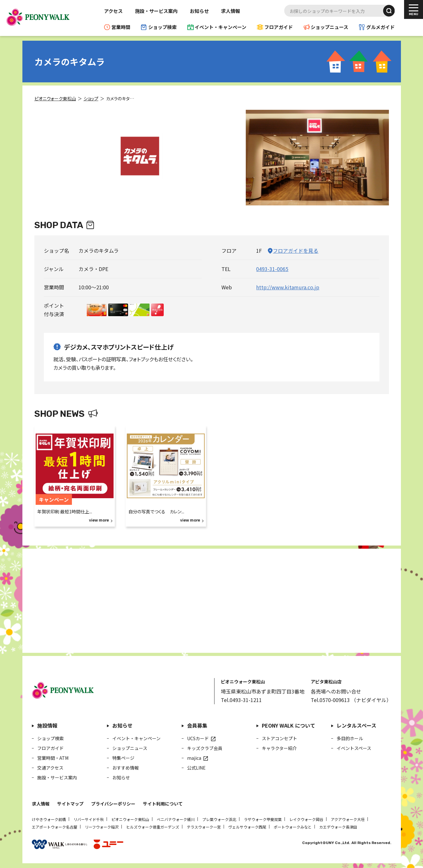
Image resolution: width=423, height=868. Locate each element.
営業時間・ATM (53, 758)
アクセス (113, 11)
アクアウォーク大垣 (348, 819)
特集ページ (123, 758)
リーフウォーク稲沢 (102, 827)
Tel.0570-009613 (330, 700)
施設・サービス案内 (156, 11)
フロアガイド (279, 27)
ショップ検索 (162, 27)
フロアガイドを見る (296, 251)
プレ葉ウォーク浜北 (219, 819)
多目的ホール (350, 738)
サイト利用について (163, 804)
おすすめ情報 (126, 768)
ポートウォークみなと (293, 827)
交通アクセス (50, 768)
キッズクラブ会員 (205, 748)
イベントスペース (354, 748)
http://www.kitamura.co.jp (288, 287)
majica (194, 758)
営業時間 (121, 27)
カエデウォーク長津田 (338, 827)
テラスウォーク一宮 (204, 827)
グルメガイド (380, 27)
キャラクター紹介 (279, 748)
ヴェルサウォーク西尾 (247, 827)
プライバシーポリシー (113, 804)
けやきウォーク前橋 (49, 819)
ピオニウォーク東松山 (130, 819)
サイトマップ (70, 804)
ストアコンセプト (279, 738)
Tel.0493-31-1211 (241, 700)
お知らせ (199, 11)
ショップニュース (329, 27)
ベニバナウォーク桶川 (176, 819)
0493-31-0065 (272, 269)
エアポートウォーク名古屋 (55, 827)
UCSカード (198, 738)
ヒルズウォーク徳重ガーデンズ (153, 827)
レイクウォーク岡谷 (306, 819)
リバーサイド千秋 (89, 819)
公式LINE (196, 768)
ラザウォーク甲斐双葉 (263, 819)
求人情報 (231, 11)
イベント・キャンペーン (220, 27)
